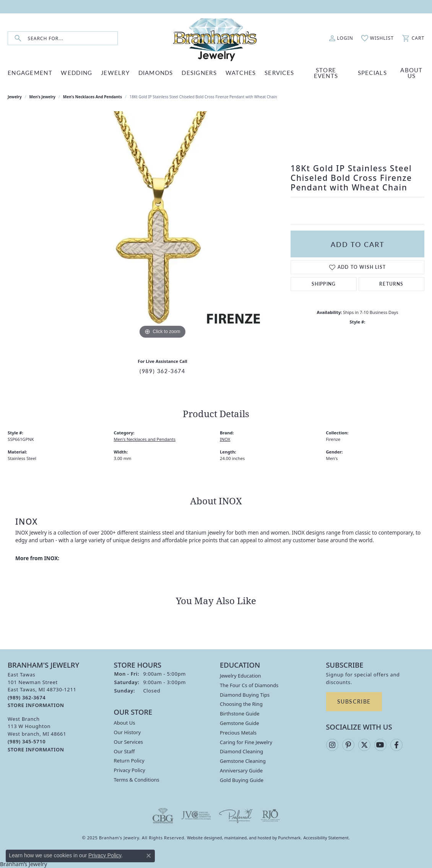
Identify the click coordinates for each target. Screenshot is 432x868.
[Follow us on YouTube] (380, 745)
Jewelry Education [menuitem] (240, 676)
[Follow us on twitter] (364, 745)
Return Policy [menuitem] (129, 761)
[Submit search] (18, 38)
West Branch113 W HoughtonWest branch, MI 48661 (37, 734)
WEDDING (76, 72)
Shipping (324, 284)
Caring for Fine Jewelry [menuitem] (246, 742)
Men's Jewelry (43, 97)
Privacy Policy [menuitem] (130, 770)
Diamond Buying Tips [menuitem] (245, 695)
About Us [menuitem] (125, 723)
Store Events (326, 73)
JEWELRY (115, 72)
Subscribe (354, 701)
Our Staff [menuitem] (124, 751)
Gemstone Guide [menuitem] (240, 723)
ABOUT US (411, 73)
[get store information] (36, 705)
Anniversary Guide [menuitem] (241, 770)
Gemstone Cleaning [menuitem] (243, 761)
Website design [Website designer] (202, 838)
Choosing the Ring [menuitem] (241, 704)
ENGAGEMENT (30, 72)
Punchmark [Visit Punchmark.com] (289, 838)
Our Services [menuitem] (129, 742)
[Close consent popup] (149, 856)
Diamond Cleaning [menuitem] (241, 751)
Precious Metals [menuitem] (238, 733)
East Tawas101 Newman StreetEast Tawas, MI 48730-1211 (42, 690)
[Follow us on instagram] (332, 745)
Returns (391, 284)
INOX (225, 439)
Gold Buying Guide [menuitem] (242, 780)
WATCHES (241, 72)
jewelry (15, 97)
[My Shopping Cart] (413, 38)
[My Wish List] (377, 38)
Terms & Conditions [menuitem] (137, 780)
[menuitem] (163, 816)
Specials (372, 72)
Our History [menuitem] (127, 732)
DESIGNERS (199, 72)
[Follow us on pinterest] (348, 745)
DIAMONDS (156, 72)
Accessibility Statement (326, 838)
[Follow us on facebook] (396, 745)
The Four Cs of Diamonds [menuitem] (249, 685)
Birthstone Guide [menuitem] (240, 714)
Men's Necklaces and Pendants (93, 97)
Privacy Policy (105, 855)
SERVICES (279, 72)
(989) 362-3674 (162, 371)
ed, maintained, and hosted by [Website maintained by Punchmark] (248, 838)
